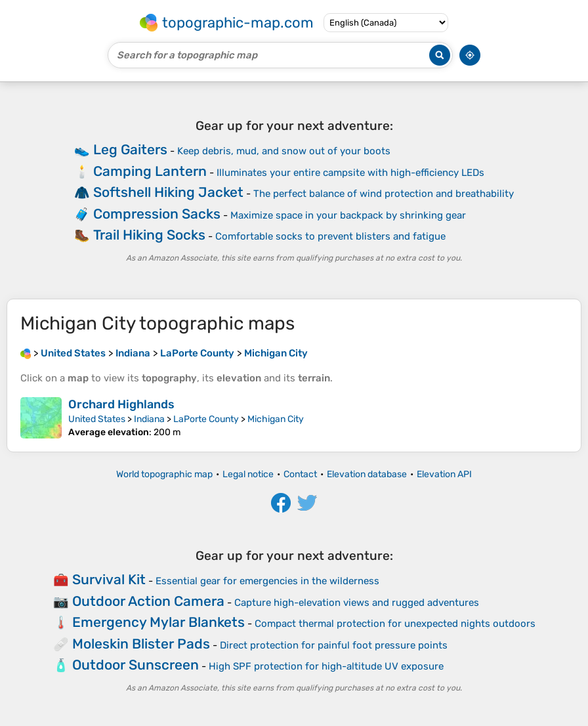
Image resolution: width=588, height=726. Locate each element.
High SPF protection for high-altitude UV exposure (326, 666)
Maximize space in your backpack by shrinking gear (348, 215)
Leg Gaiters (130, 149)
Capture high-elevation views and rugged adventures (357, 603)
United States (97, 419)
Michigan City (276, 419)
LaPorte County (206, 419)
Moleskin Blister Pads (141, 644)
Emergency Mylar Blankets (158, 622)
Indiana (149, 419)
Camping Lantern (150, 171)
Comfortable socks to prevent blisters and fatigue (330, 236)
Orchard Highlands (121, 404)
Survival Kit (109, 579)
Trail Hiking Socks (149, 235)
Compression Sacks (157, 214)
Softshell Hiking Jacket (168, 192)
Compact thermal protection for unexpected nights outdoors (395, 624)
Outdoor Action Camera (148, 601)
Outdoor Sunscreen (136, 665)
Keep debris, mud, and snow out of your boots (284, 151)
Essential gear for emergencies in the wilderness (267, 581)
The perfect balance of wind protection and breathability (384, 194)
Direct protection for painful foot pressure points (334, 645)
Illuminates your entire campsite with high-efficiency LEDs (350, 173)
